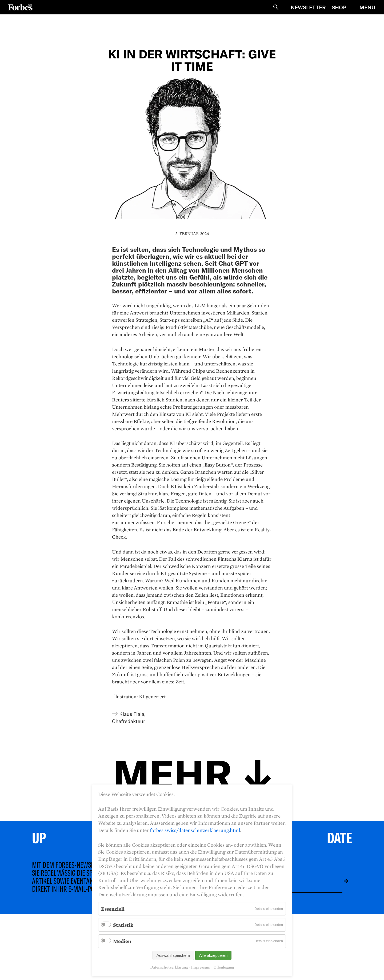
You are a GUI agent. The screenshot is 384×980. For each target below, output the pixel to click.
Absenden (342, 881)
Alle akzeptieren (213, 955)
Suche (276, 7)
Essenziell (113, 909)
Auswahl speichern (173, 955)
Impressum (201, 967)
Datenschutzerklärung (169, 967)
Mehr (173, 773)
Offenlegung (224, 967)
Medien (122, 941)
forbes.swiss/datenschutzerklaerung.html (195, 830)
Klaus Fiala (132, 714)
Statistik (123, 925)
